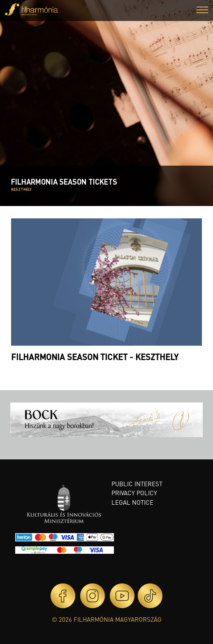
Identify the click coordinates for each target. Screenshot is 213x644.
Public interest (137, 484)
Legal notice (132, 502)
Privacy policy (134, 493)
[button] (202, 11)
